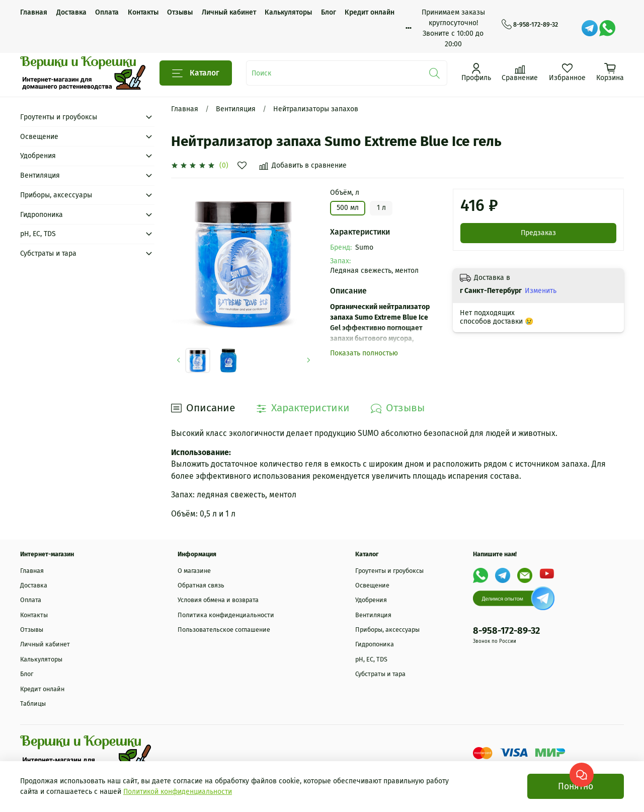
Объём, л (345, 193)
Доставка (71, 12)
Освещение (39, 137)
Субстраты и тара (48, 253)
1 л (381, 208)
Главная (34, 12)
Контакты (143, 12)
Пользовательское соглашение (224, 630)
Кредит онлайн (370, 12)
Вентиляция (236, 109)
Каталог (196, 73)
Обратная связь (201, 585)
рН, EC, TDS (38, 234)
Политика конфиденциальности (226, 615)
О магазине (194, 571)
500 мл (348, 208)
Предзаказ (538, 233)
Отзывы (180, 12)
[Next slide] (309, 360)
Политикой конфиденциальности (178, 792)
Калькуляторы (288, 12)
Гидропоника (42, 215)
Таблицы (33, 704)
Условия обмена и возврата (218, 600)
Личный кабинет (229, 12)
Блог (329, 12)
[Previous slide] (178, 360)
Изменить (541, 291)
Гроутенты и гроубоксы (59, 117)
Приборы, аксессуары (56, 195)
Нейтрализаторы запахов (316, 109)
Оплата (107, 12)
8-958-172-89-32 (530, 25)
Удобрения (38, 156)
